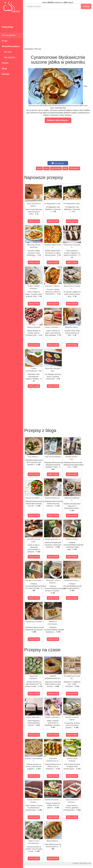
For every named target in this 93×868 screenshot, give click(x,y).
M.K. (90, 863)
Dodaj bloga (8, 27)
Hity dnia (7, 52)
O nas (5, 41)
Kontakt (6, 74)
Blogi (4, 69)
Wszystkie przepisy (11, 46)
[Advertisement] (58, 28)
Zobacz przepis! (34, 221)
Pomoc (5, 63)
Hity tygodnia (9, 57)
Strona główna (9, 35)
